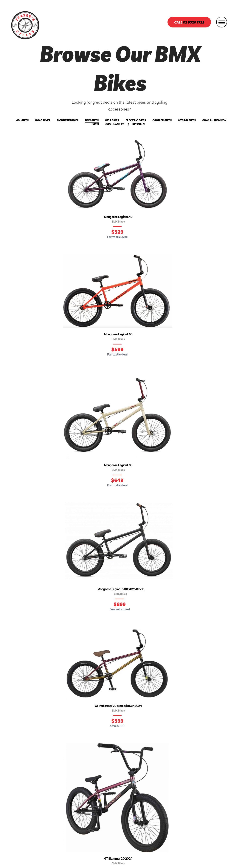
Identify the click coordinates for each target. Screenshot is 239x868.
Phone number (44, 657)
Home (60, 806)
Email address (44, 643)
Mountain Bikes (68, 121)
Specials (138, 124)
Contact (177, 806)
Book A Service (148, 806)
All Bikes (22, 121)
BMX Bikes (92, 121)
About (97, 806)
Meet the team (22, 396)
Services (119, 806)
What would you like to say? (153, 629)
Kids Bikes (112, 121)
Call (189, 22)
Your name (41, 629)
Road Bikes (43, 121)
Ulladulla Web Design (135, 860)
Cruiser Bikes (162, 121)
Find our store (120, 326)
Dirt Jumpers (115, 124)
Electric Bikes (136, 121)
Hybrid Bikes (187, 121)
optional (105, 657)
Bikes (78, 806)
